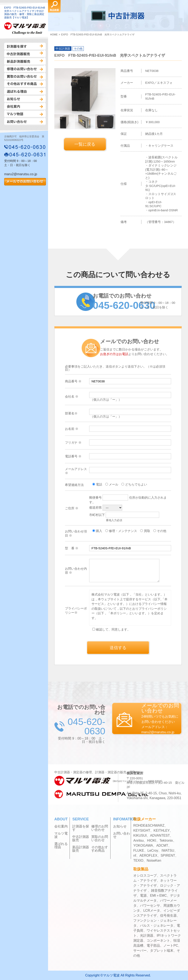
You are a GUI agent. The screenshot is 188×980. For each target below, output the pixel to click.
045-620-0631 (25, 155)
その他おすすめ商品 (25, 84)
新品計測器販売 (25, 61)
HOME (54, 35)
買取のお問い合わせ (25, 76)
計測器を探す (25, 46)
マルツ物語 (25, 114)
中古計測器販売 (25, 54)
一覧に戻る (85, 144)
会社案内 (25, 106)
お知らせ (25, 99)
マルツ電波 (61, 835)
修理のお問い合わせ (25, 69)
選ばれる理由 (25, 91)
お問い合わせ (25, 121)
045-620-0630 (25, 147)
